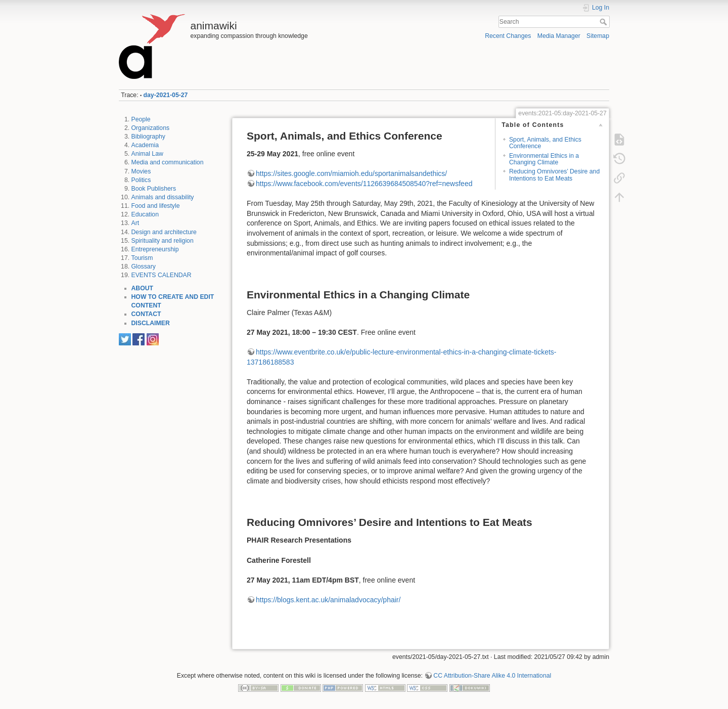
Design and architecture (164, 232)
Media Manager (559, 36)
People (141, 119)
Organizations (151, 128)
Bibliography (148, 137)
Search (604, 22)
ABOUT (143, 288)
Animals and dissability (163, 197)
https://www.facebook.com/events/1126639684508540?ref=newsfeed (364, 184)
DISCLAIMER (151, 323)
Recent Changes (508, 36)
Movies (141, 171)
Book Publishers (154, 189)
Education (145, 214)
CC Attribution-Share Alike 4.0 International (492, 676)
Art (135, 223)
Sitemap (598, 36)
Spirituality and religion (163, 241)
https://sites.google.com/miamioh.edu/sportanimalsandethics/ (351, 173)
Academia (145, 145)
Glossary (144, 267)
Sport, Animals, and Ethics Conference (545, 143)
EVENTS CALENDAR (162, 275)
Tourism (142, 258)
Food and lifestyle (156, 206)
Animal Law (147, 154)
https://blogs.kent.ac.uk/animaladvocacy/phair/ (328, 600)
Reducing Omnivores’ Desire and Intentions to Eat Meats (554, 175)
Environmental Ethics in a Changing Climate (544, 159)
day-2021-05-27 (166, 95)
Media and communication (168, 162)
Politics (141, 180)
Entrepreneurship (155, 249)
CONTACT (146, 314)
